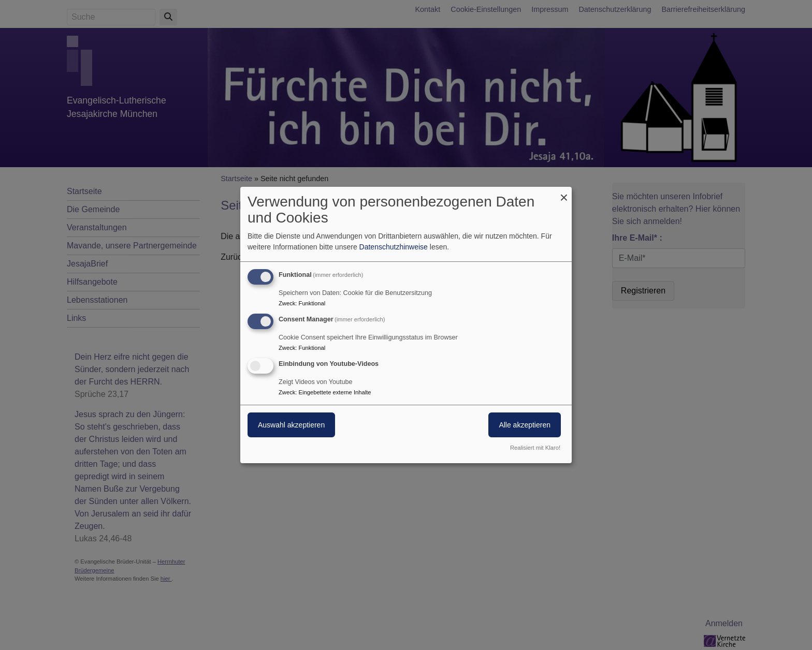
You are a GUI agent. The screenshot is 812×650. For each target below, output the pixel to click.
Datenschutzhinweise (394, 247)
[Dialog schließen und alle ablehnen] (564, 193)
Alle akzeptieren (525, 425)
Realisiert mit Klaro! (535, 448)
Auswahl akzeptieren (291, 425)
